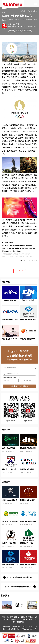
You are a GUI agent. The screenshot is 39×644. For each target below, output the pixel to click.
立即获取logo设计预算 (19, 386)
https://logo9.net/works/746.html (14, 248)
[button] (36, 605)
